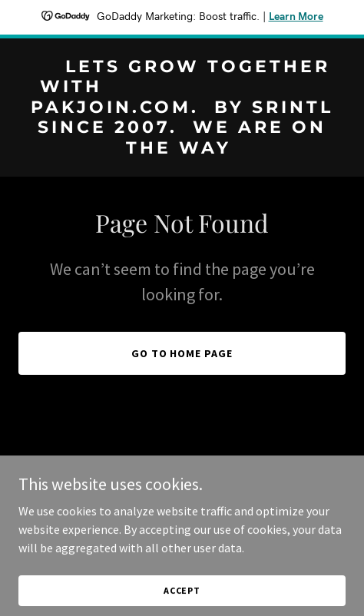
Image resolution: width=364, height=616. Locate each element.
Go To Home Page (182, 353)
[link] (182, 149)
